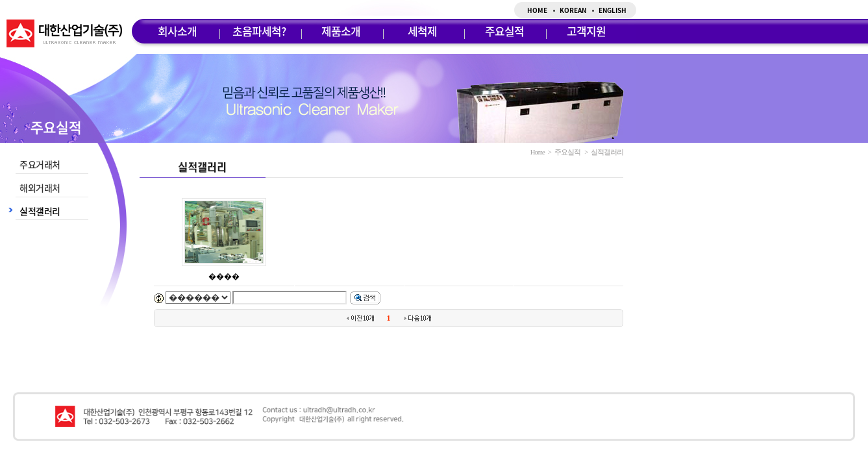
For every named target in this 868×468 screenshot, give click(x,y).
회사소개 (177, 31)
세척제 (422, 31)
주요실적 (504, 31)
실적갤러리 (40, 211)
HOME (537, 10)
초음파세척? (259, 31)
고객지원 (586, 31)
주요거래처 (40, 164)
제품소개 (341, 31)
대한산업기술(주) (64, 33)
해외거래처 (40, 188)
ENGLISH (613, 10)
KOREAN (573, 10)
